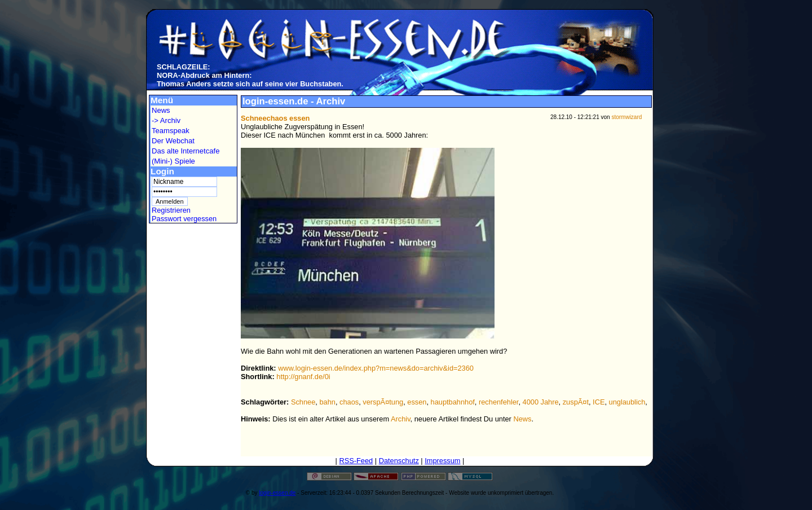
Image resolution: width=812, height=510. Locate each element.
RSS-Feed (356, 461)
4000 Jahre (541, 402)
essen (417, 402)
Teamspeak (171, 131)
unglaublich (627, 402)
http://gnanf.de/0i (303, 377)
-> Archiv (166, 120)
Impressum (442, 461)
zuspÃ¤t (576, 402)
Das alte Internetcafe (186, 151)
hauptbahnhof (453, 402)
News (161, 110)
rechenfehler (498, 402)
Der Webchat (173, 141)
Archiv (401, 419)
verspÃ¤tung (383, 402)
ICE (599, 402)
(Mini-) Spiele (173, 161)
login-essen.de (277, 493)
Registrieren (171, 210)
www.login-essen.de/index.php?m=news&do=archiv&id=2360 (376, 368)
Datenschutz (399, 461)
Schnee (303, 402)
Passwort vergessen (184, 219)
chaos (349, 402)
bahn (327, 402)
